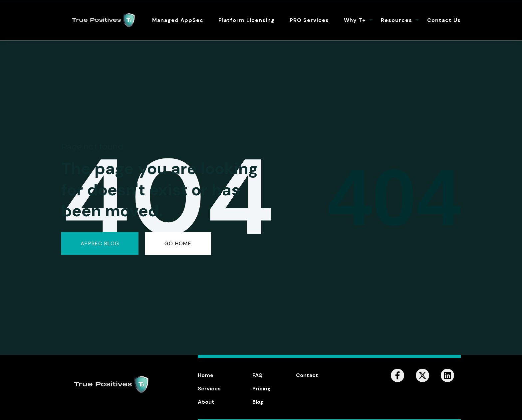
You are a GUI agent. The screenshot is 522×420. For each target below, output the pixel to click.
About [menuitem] (206, 402)
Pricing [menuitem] (261, 389)
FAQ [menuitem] (258, 375)
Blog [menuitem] (258, 402)
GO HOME (178, 243)
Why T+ (355, 20)
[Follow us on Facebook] (397, 375)
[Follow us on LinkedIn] (447, 375)
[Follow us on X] (422, 375)
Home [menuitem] (206, 375)
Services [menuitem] (209, 389)
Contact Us (444, 20)
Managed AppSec (178, 20)
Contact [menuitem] (307, 375)
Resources (396, 20)
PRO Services (309, 20)
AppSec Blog (100, 243)
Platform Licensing (247, 20)
